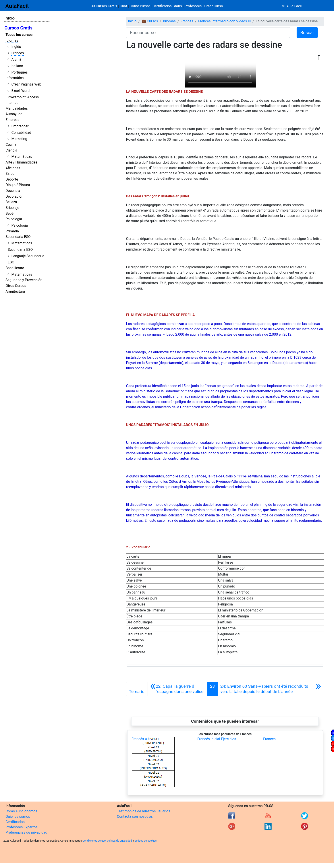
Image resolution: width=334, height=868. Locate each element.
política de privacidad (119, 841)
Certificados (15, 822)
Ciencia (11, 150)
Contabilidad (21, 133)
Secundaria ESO (18, 237)
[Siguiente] (271, 689)
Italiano (17, 66)
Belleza (11, 202)
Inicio (10, 18)
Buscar (307, 33)
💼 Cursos (150, 21)
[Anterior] (177, 689)
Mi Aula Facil (292, 6)
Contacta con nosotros (135, 816)
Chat (123, 6)
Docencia (13, 191)
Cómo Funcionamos (21, 811)
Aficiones (13, 168)
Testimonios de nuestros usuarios (144, 811)
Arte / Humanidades (21, 162)
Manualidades (17, 108)
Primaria (12, 231)
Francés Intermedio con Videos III (224, 21)
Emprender (20, 126)
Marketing (19, 139)
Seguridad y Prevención (24, 280)
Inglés (16, 47)
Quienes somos (18, 816)
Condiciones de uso (94, 841)
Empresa (13, 120)
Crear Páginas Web (26, 84)
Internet (12, 103)
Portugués (19, 72)
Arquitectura (15, 291)
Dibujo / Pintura (18, 185)
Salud (10, 174)
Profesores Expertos (21, 827)
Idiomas (12, 40)
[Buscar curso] (208, 33)
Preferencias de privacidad (26, 832)
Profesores (193, 6)
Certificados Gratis (167, 6)
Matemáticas (22, 157)
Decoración (14, 196)
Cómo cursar (140, 6)
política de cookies (146, 841)
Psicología (14, 219)
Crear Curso (214, 6)
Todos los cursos (19, 35)
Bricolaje (12, 208)
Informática (15, 78)
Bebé (10, 213)
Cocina (11, 145)
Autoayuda (14, 114)
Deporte (12, 179)
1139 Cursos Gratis (102, 6)
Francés (17, 53)
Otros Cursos (16, 286)
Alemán (17, 59)
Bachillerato (15, 268)
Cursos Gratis (18, 28)
